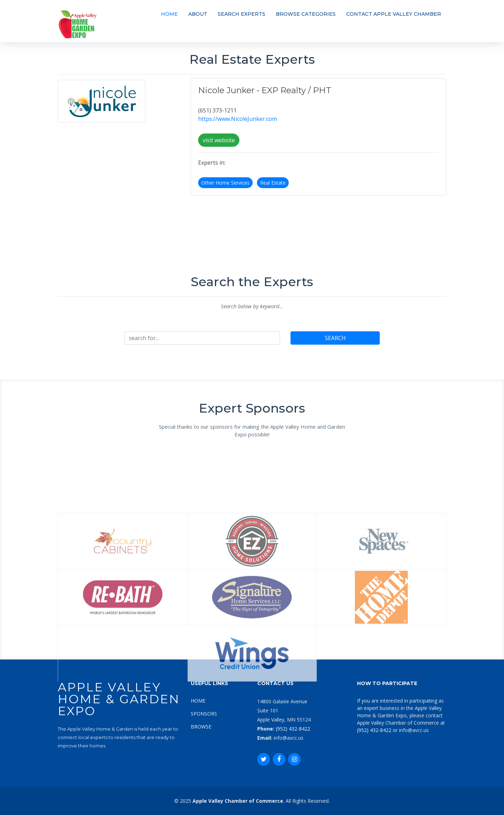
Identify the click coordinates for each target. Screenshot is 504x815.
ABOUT (198, 14)
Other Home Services (225, 188)
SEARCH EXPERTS (241, 14)
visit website (219, 145)
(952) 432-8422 (293, 729)
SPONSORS (204, 714)
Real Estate (273, 188)
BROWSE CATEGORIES (306, 14)
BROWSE (201, 727)
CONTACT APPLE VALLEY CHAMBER (394, 14)
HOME (169, 14)
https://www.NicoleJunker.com (237, 124)
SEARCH (335, 338)
